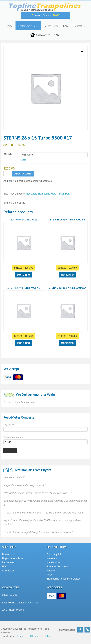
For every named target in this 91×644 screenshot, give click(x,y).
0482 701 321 (10, 595)
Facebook (80, 630)
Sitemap (34, 636)
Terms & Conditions (58, 567)
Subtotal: (51, 15)
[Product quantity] (7, 174)
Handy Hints (54, 563)
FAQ (66, 26)
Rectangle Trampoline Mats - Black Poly (48, 194)
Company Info (55, 554)
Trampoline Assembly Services (64, 579)
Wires (8, 154)
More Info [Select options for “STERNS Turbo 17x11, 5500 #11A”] (67, 343)
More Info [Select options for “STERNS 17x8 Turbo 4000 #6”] (24, 343)
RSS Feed (87, 630)
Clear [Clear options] (23, 160)
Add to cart (23, 174)
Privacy (51, 571)
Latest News (51, 26)
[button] (82, 51)
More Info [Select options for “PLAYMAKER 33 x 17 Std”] (24, 275)
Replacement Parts (28, 26)
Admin (48, 636)
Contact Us (79, 26)
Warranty (52, 558)
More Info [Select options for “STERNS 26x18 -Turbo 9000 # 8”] (67, 275)
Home (9, 26)
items (36, 15)
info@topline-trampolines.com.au (20, 603)
